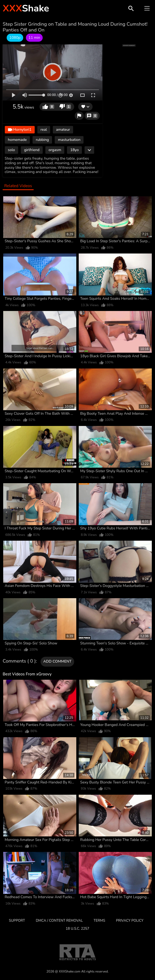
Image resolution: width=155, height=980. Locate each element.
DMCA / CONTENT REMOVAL (59, 921)
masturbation (69, 140)
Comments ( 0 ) (19, 661)
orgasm (55, 150)
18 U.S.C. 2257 (77, 929)
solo (12, 150)
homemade (17, 140)
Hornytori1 (20, 130)
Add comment (57, 661)
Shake (26, 8)
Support (17, 921)
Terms (99, 921)
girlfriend (32, 150)
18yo (74, 150)
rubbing (42, 140)
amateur (63, 130)
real (44, 130)
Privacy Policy (130, 921)
